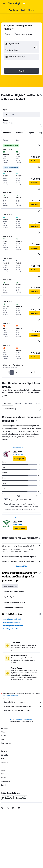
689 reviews (17, 525)
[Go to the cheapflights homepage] (16, 4)
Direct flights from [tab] (10, 586)
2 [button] (16, 372)
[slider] (40, 126)
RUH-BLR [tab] (18, 403)
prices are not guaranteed (11, 695)
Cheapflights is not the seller (23, 702)
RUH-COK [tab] (7, 403)
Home (10, 720)
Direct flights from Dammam (13, 626)
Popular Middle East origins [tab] (14, 591)
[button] (4, 4)
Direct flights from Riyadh (12, 619)
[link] (19, 459)
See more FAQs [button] (22, 566)
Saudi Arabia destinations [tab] (13, 607)
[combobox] (9, 34)
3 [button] (21, 372)
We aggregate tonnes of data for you (23, 706)
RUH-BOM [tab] (29, 403)
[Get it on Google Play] (7, 798)
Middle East (18, 720)
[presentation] (13, 29)
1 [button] (12, 372)
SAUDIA (16, 518)
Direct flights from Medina (12, 629)
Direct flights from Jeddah (12, 622)
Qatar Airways (18, 448)
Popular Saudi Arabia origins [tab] (14, 602)
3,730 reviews (18, 455)
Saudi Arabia (28, 720)
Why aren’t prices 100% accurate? (23, 710)
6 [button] (31, 372)
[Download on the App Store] (21, 798)
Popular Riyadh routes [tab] (12, 597)
